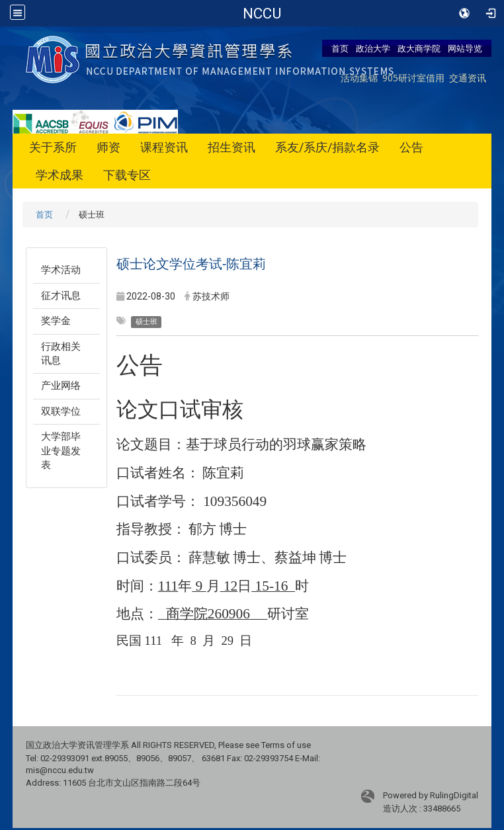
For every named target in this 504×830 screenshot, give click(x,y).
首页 (340, 48)
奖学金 (56, 321)
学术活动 (61, 270)
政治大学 (373, 48)
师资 (108, 147)
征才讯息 (61, 296)
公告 (411, 147)
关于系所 (53, 147)
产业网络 (61, 386)
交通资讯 (468, 78)
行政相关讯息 (61, 353)
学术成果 (60, 175)
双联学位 (61, 411)
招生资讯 (231, 147)
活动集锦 (359, 78)
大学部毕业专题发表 (61, 451)
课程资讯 (164, 147)
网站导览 (465, 48)
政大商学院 (419, 48)
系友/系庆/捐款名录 (327, 147)
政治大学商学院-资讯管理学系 (262, 13)
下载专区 (127, 175)
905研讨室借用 (413, 78)
